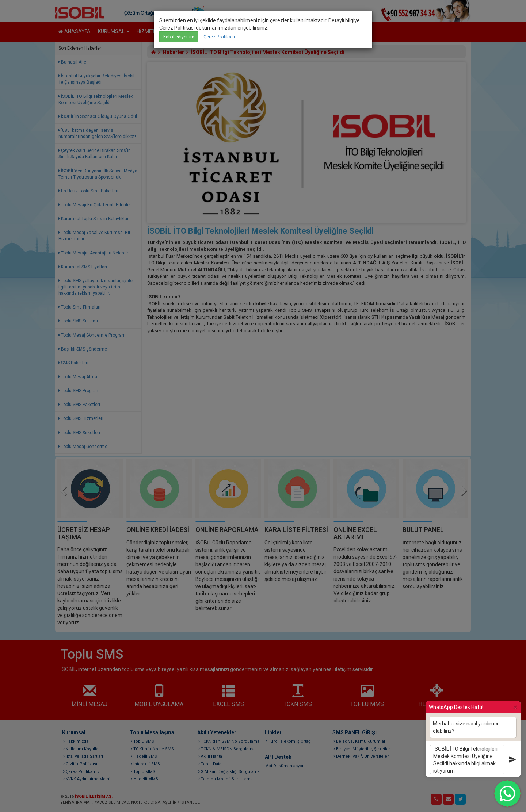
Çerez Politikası (219, 37)
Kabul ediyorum (179, 37)
